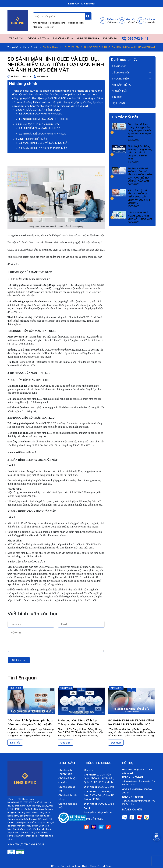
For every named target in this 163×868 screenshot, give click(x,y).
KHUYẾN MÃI (111, 38)
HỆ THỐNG (118, 103)
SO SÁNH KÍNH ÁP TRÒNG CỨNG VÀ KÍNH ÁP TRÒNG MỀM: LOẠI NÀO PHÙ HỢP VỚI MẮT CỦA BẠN (140, 175)
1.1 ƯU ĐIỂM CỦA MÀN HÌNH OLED (40, 114)
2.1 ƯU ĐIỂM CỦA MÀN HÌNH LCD (39, 128)
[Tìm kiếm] (88, 16)
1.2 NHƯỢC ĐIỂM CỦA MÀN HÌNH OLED (43, 119)
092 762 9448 (138, 38)
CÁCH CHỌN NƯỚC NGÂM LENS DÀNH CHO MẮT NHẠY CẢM (140, 216)
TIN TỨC (117, 97)
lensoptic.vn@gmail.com (98, 812)
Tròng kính (49, 27)
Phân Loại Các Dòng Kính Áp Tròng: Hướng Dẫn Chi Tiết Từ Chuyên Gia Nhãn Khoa (140, 152)
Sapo (109, 866)
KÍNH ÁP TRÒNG (87, 38)
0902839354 (106, 804)
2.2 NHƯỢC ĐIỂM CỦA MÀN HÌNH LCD (42, 134)
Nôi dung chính (23, 83)
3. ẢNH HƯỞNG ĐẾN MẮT (31, 139)
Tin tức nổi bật (125, 117)
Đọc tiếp (15, 743)
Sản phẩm (131, 22)
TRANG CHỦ (17, 38)
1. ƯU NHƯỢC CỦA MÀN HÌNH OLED (38, 110)
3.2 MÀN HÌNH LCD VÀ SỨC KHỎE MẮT (43, 148)
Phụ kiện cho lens (76, 23)
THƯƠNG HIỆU (62, 38)
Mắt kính (37, 27)
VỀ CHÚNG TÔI (38, 38)
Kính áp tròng (40, 23)
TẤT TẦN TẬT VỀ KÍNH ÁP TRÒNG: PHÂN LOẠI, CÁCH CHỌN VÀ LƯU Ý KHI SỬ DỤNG (139, 197)
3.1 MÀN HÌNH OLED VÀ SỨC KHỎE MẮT (44, 143)
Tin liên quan (22, 678)
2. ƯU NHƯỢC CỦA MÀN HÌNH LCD (37, 124)
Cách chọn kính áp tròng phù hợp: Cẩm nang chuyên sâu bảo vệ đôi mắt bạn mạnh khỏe (140, 130)
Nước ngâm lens (57, 23)
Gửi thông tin (19, 660)
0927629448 (106, 787)
